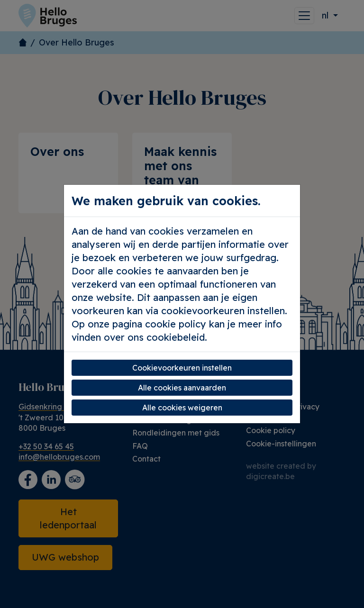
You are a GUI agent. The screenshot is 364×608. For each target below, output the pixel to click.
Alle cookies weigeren (182, 408)
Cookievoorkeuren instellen (182, 368)
